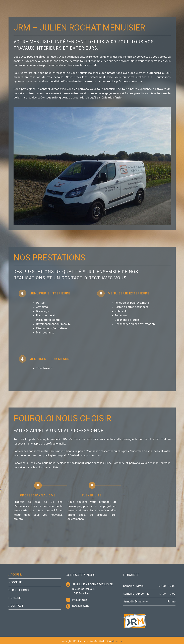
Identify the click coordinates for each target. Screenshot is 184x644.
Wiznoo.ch (117, 641)
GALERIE (16, 598)
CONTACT (17, 606)
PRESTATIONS (20, 590)
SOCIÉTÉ (16, 582)
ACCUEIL (16, 574)
